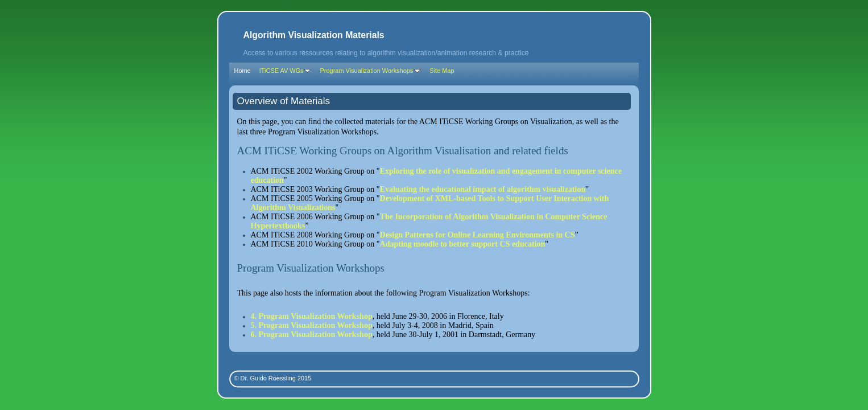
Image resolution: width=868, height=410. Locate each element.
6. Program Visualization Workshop (312, 335)
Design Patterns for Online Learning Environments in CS (478, 235)
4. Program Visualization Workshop (312, 316)
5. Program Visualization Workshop (312, 325)
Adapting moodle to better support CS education (463, 244)
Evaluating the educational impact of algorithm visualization (483, 189)
